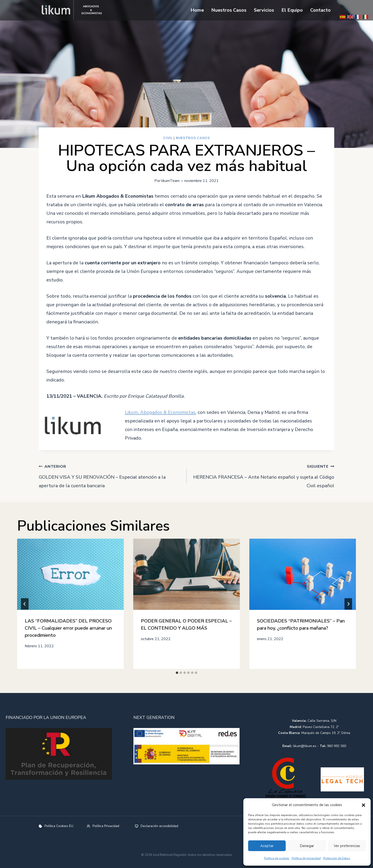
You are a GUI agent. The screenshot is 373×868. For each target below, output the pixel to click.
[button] (363, 805)
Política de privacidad (306, 858)
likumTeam (170, 181)
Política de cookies (277, 858)
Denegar (307, 846)
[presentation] (70, 574)
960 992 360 (337, 746)
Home (197, 10)
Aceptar (267, 846)
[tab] (177, 673)
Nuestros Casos (229, 10)
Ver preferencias (347, 846)
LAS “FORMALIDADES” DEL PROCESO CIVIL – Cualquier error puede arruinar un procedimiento (68, 628)
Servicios (264, 10)
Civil (168, 138)
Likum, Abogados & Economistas (160, 412)
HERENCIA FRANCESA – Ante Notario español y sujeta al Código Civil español (263, 475)
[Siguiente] (348, 604)
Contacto (320, 10)
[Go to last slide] (25, 604)
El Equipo (292, 10)
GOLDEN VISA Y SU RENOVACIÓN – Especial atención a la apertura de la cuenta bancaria (110, 475)
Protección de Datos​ (337, 858)
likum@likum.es (305, 746)
